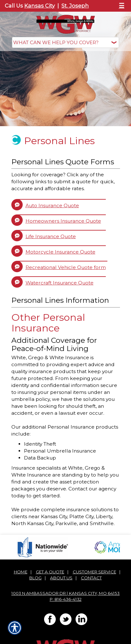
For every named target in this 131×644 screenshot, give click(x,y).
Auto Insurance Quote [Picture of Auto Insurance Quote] (52, 205)
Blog (35, 578)
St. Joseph (75, 6)
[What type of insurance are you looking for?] (65, 42)
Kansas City (40, 6)
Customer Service (94, 572)
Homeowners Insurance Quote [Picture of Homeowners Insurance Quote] (63, 221)
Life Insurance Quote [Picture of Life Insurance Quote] (51, 236)
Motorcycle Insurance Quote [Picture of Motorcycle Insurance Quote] (60, 252)
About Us (61, 578)
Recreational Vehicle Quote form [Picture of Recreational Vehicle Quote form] (66, 267)
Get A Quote (50, 572)
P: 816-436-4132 (66, 599)
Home (21, 572)
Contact (91, 578)
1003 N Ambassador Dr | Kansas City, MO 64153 (65, 593)
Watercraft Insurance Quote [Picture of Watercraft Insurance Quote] (60, 283)
